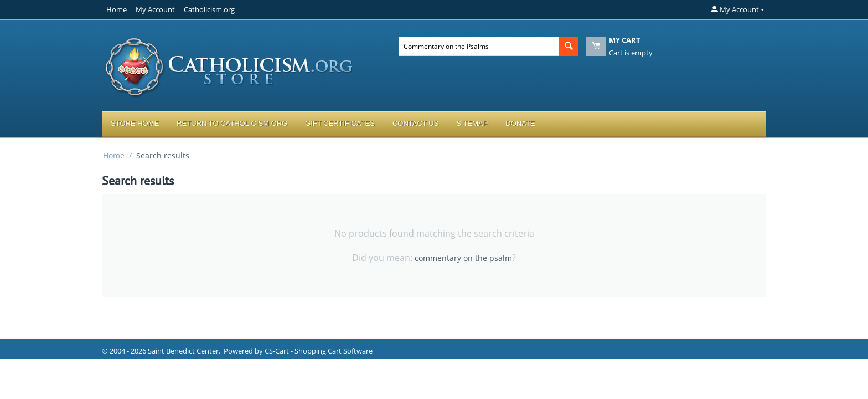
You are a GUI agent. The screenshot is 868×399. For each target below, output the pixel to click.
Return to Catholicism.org (232, 123)
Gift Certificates (340, 123)
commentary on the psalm (463, 258)
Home (117, 9)
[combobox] (479, 46)
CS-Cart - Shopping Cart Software (319, 351)
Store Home (135, 123)
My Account (155, 9)
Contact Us (415, 123)
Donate (520, 123)
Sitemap (472, 123)
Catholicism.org (209, 9)
